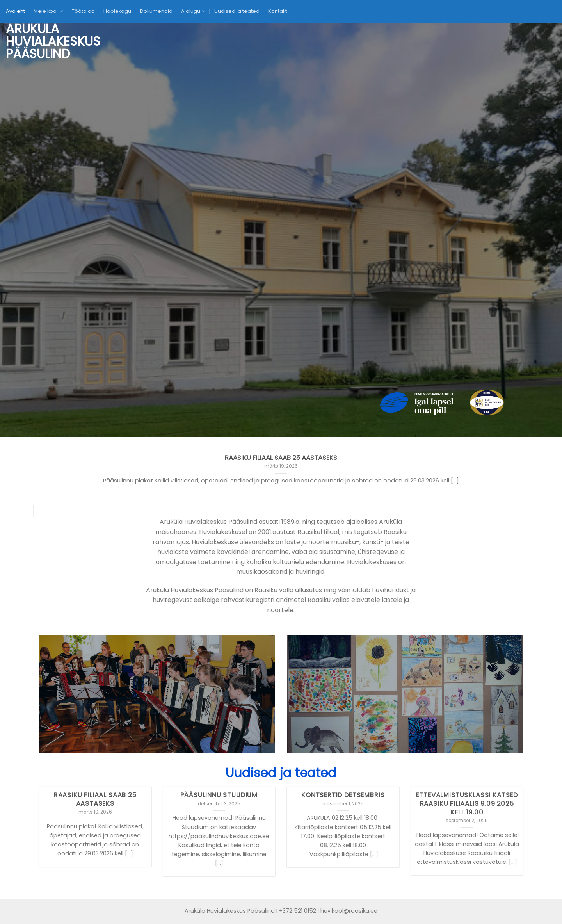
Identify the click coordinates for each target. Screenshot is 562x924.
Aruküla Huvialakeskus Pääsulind (36, 41)
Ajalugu (193, 11)
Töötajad (83, 11)
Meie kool (48, 11)
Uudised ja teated (237, 11)
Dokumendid (156, 11)
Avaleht (15, 11)
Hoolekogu (117, 11)
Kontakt (277, 11)
